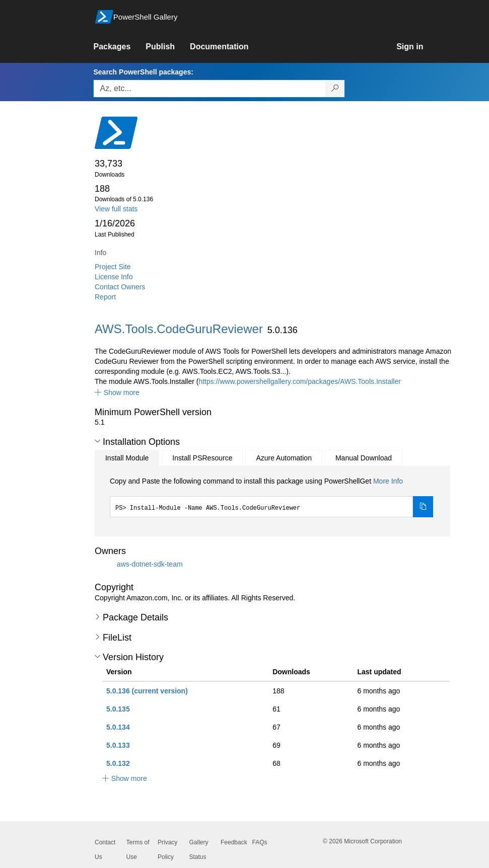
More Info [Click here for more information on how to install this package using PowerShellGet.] (388, 481)
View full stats (116, 209)
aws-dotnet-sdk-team (150, 564)
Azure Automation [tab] (284, 458)
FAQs (260, 842)
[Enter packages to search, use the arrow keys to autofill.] (209, 89)
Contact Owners (120, 287)
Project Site (113, 267)
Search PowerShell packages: (143, 72)
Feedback (234, 842)
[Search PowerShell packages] (335, 89)
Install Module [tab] (127, 458)
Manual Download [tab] (364, 458)
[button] (117, 392)
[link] (119, 47)
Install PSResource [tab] (202, 458)
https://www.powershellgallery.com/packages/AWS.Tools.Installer (300, 381)
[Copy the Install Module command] (423, 507)
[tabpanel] (271, 497)
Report (105, 297)
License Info (114, 277)
